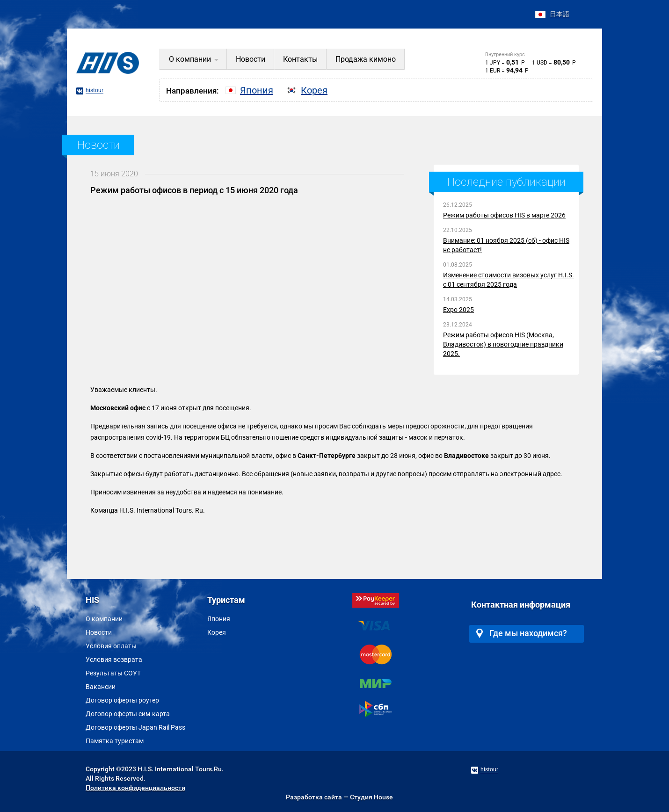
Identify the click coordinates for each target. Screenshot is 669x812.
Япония (219, 619)
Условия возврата (114, 660)
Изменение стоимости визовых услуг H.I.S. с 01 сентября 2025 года (509, 280)
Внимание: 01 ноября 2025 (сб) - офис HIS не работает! (506, 245)
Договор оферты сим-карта (128, 714)
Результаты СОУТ (113, 673)
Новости (99, 632)
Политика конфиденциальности (135, 788)
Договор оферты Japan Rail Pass (135, 727)
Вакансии (101, 687)
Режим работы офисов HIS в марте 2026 (504, 215)
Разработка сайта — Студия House (339, 797)
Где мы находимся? (522, 633)
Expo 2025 (458, 310)
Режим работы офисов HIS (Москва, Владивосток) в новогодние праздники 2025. (503, 344)
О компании (104, 619)
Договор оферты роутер (122, 700)
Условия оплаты (111, 646)
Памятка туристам (115, 741)
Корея (217, 632)
